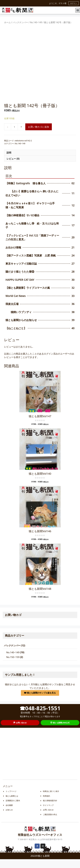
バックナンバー (20, 22)
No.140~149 (36, 22)
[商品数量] (14, 136)
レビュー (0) (13, 167)
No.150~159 (13, 666)
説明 (9, 162)
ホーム (7, 22)
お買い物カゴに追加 (39, 136)
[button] (78, 10)
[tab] (40, 161)
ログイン (74, 3)
